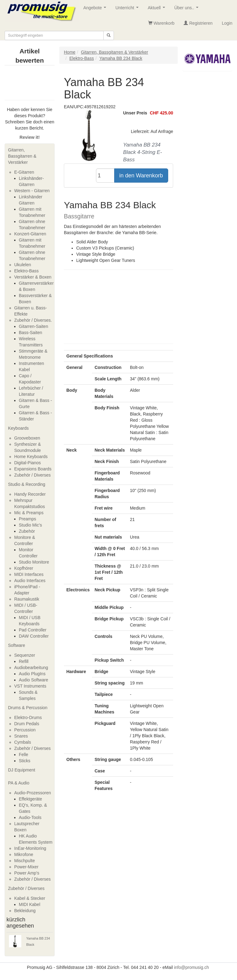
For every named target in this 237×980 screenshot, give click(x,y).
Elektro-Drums (28, 717)
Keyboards (18, 428)
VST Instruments (30, 686)
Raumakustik (27, 599)
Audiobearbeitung (31, 668)
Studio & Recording (27, 484)
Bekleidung (25, 911)
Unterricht (128, 9)
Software (17, 645)
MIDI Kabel (29, 904)
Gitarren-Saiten (33, 326)
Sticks (25, 761)
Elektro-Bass (26, 271)
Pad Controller (33, 630)
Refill (24, 661)
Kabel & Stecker (30, 898)
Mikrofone (24, 854)
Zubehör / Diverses (32, 475)
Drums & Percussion (28, 708)
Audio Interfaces (30, 581)
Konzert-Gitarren (30, 234)
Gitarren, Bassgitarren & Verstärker (22, 156)
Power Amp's (27, 873)
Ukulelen (23, 265)
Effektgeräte (30, 799)
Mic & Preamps (29, 513)
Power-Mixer (26, 867)
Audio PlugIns (32, 674)
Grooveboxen (27, 438)
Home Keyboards (31, 457)
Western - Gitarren (32, 191)
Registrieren (198, 23)
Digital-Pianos (27, 463)
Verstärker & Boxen (33, 277)
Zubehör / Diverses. (33, 320)
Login (227, 23)
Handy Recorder (30, 494)
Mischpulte (25, 861)
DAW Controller (34, 636)
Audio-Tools (30, 817)
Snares (21, 736)
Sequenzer (25, 655)
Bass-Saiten (30, 333)
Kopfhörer (24, 568)
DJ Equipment (22, 770)
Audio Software (33, 680)
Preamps (27, 519)
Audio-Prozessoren (33, 793)
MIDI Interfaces (29, 574)
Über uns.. (188, 9)
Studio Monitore (34, 562)
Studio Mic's (30, 525)
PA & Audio (19, 783)
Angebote (96, 9)
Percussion (25, 730)
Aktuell (158, 9)
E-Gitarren (24, 172)
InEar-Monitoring (30, 848)
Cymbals (23, 742)
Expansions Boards (33, 469)
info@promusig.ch (191, 967)
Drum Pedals (27, 724)
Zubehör (27, 531)
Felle (23, 755)
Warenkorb (161, 23)
